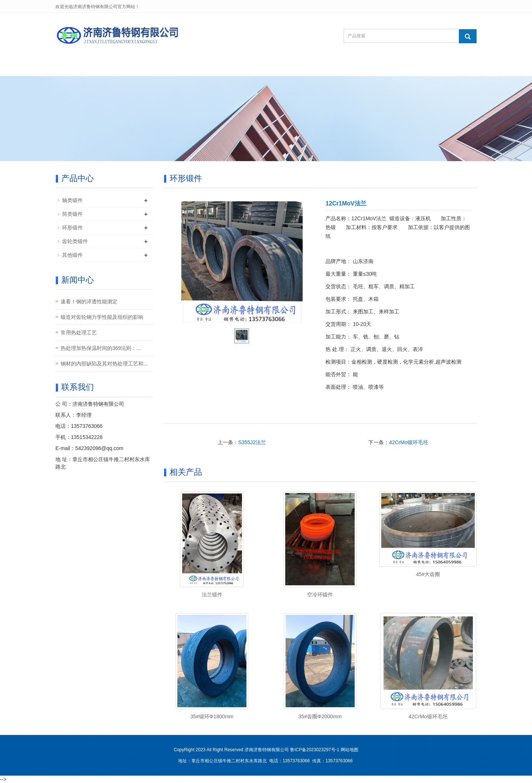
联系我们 (353, 67)
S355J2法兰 (252, 442)
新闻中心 (216, 67)
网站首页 (78, 67)
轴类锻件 (72, 200)
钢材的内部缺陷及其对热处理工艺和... (104, 364)
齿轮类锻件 (75, 241)
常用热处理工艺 (79, 333)
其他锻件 (72, 255)
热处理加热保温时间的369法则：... (101, 348)
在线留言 (307, 67)
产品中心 (170, 67)
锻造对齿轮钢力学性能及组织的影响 (102, 317)
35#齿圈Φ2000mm (320, 716)
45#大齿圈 (428, 574)
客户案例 (262, 67)
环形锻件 (72, 228)
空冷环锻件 (320, 595)
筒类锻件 (72, 214)
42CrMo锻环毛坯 (409, 442)
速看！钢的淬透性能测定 (89, 302)
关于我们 (124, 67)
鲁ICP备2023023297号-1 (315, 750)
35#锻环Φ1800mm (212, 716)
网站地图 (349, 750)
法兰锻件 (212, 595)
